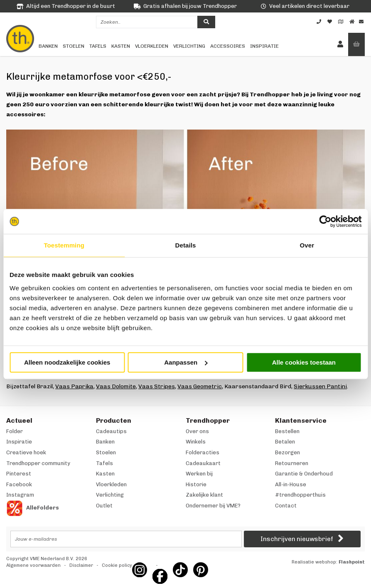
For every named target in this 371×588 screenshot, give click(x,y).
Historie (196, 484)
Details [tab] (186, 245)
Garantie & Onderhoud (304, 474)
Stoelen (74, 46)
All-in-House (291, 484)
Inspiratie (264, 46)
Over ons (197, 431)
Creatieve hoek (26, 452)
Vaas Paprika (74, 386)
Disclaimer (81, 565)
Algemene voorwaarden (33, 565)
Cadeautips (111, 431)
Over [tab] (307, 245)
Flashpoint (352, 562)
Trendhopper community (38, 463)
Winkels (196, 442)
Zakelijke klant (204, 495)
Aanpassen (186, 362)
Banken (48, 46)
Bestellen (287, 431)
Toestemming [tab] (64, 245)
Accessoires (228, 46)
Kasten (121, 46)
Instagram (20, 495)
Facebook (19, 484)
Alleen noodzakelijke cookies (67, 362)
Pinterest (19, 474)
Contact (286, 506)
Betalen (285, 442)
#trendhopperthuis (300, 495)
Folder (15, 431)
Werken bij (199, 474)
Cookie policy (117, 565)
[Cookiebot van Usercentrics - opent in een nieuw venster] (325, 221)
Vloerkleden (152, 46)
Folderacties (203, 452)
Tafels (98, 46)
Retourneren (292, 463)
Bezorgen (287, 452)
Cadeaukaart (203, 463)
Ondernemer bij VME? (213, 506)
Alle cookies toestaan (304, 362)
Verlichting (189, 46)
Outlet (104, 506)
